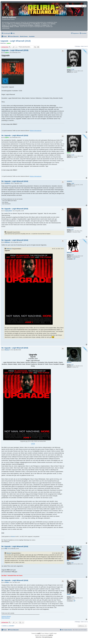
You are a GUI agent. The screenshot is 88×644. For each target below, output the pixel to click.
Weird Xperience (6, 618)
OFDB (33, 444)
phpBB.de (51, 635)
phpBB (39, 633)
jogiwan (9, 43)
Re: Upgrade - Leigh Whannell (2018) (15, 135)
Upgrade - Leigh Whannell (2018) (16, 41)
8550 (72, 230)
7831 (72, 563)
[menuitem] (13, 33)
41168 (73, 70)
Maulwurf (69, 362)
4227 (72, 365)
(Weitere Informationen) (35, 131)
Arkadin (69, 594)
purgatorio (69, 181)
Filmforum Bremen (6, 616)
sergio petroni (70, 227)
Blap (68, 561)
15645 (73, 183)
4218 (72, 255)
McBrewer (69, 253)
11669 (73, 597)
